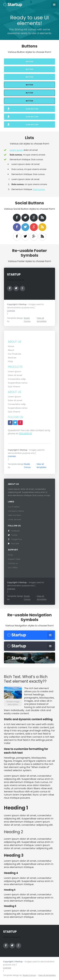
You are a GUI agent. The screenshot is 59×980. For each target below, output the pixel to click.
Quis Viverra (14, 387)
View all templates (42, 320)
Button (29, 62)
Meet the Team (15, 515)
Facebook (15, 531)
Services (12, 358)
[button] (54, 5)
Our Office (13, 567)
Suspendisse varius (18, 383)
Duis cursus (39, 189)
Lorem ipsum (16, 150)
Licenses (11, 311)
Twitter (14, 535)
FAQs (10, 361)
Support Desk (14, 559)
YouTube (15, 543)
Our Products (14, 354)
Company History (16, 511)
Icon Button (32, 109)
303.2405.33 (25, 433)
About (11, 350)
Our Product (14, 507)
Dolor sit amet (15, 375)
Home (11, 346)
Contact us (13, 563)
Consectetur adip (17, 379)
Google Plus (16, 539)
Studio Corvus (27, 320)
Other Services (14, 519)
